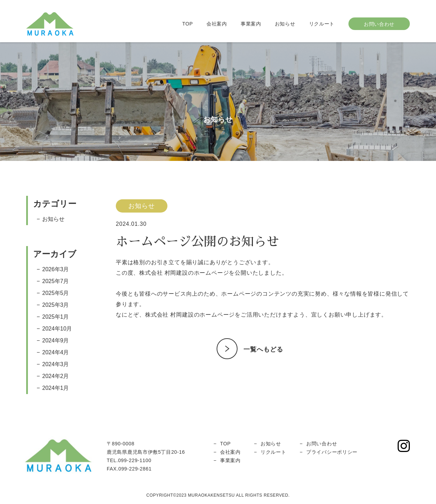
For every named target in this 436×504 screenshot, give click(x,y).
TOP (187, 24)
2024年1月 (56, 388)
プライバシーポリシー (332, 452)
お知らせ (285, 24)
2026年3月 (56, 269)
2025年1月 (56, 317)
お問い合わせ (322, 444)
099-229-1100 (135, 460)
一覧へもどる (263, 349)
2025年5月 (56, 293)
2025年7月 (56, 281)
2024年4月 (56, 352)
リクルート (322, 24)
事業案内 (251, 24)
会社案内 (217, 24)
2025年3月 (56, 305)
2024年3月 (56, 364)
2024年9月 (56, 340)
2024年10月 (57, 329)
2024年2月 (56, 376)
